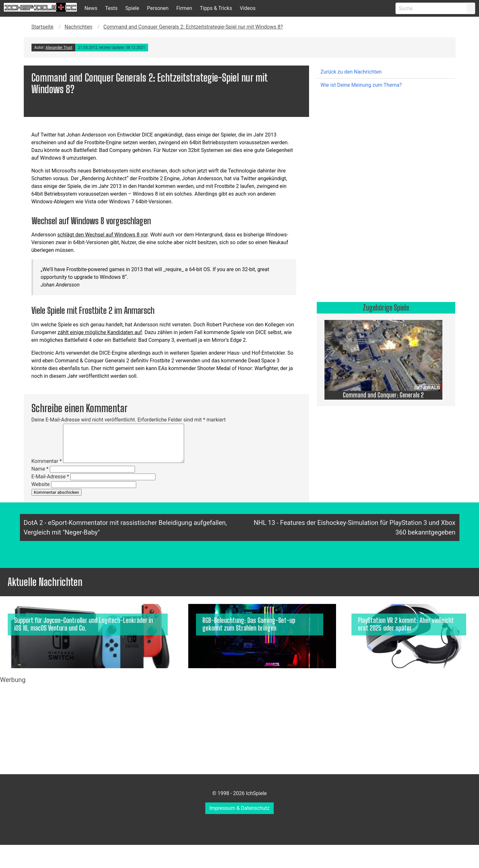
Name (40, 469)
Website (41, 484)
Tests (111, 8)
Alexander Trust (59, 48)
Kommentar (47, 461)
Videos (248, 8)
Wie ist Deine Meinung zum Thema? (361, 85)
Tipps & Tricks (216, 8)
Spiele (132, 8)
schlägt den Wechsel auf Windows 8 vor (102, 235)
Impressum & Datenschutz (240, 808)
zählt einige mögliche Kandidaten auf (100, 332)
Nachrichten (78, 27)
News (91, 8)
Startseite (43, 27)
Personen (158, 8)
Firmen (184, 8)
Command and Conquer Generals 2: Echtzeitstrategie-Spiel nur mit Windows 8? (193, 27)
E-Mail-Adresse (50, 477)
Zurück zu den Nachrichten (351, 72)
